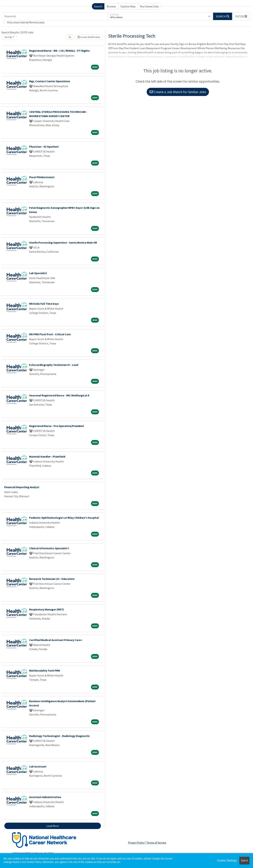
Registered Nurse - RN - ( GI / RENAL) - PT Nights (59, 51)
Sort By (8, 37)
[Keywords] (55, 16)
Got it (244, 861)
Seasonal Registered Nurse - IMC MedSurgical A (59, 395)
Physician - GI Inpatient (44, 147)
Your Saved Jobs (149, 6)
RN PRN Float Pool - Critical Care (50, 334)
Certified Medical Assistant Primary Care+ (56, 640)
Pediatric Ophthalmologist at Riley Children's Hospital (64, 518)
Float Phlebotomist (42, 177)
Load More (53, 826)
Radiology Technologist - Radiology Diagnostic (59, 736)
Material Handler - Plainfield (47, 456)
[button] (241, 16)
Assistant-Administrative (45, 797)
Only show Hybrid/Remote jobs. (26, 22)
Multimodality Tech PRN (45, 671)
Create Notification (89, 37)
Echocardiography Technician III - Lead (54, 365)
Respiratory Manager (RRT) (47, 609)
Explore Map (128, 6)
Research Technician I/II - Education (52, 579)
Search (98, 6)
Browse (111, 6)
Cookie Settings (227, 861)
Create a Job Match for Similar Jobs (178, 92)
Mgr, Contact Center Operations (50, 81)
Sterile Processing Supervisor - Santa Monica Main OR (63, 242)
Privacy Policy (136, 843)
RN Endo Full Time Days (44, 304)
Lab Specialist (38, 273)
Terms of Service (156, 843)
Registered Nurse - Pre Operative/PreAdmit (57, 426)
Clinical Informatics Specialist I (49, 548)
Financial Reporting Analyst (22, 487)
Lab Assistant (38, 766)
